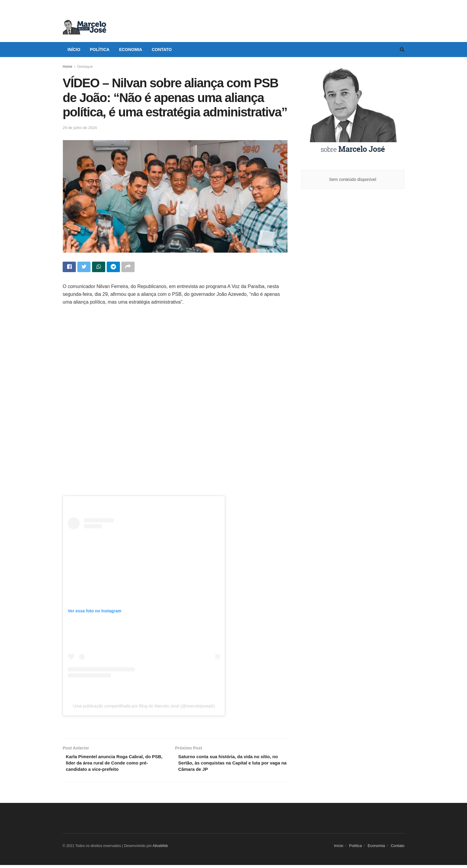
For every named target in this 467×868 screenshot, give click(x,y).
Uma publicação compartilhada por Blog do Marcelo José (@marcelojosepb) (144, 707)
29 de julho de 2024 (80, 128)
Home (67, 67)
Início (74, 50)
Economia (131, 50)
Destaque (85, 67)
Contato (162, 50)
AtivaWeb (160, 849)
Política (100, 50)
